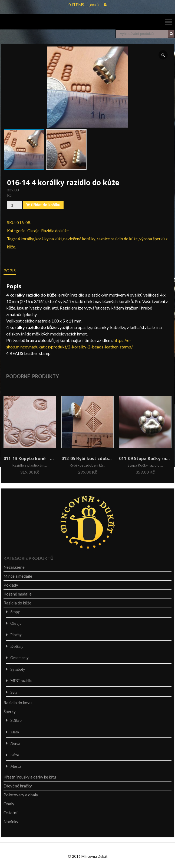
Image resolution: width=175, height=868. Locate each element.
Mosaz (16, 766)
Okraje (33, 231)
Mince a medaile (18, 576)
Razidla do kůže (55, 231)
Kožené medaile (18, 594)
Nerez (15, 743)
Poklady (11, 585)
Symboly (18, 669)
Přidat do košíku (46, 205)
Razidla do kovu (18, 703)
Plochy (16, 635)
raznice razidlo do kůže (117, 239)
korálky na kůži (49, 239)
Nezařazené (14, 567)
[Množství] (14, 205)
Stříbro (16, 720)
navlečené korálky (79, 239)
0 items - (84, 5)
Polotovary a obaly (21, 795)
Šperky (10, 711)
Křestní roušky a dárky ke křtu (30, 777)
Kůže (15, 755)
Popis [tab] (10, 271)
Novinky (11, 822)
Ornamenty (19, 658)
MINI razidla (21, 681)
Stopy (15, 612)
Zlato (15, 732)
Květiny (17, 646)
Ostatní (10, 813)
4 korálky (26, 239)
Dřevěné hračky (18, 786)
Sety (14, 692)
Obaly (9, 804)
